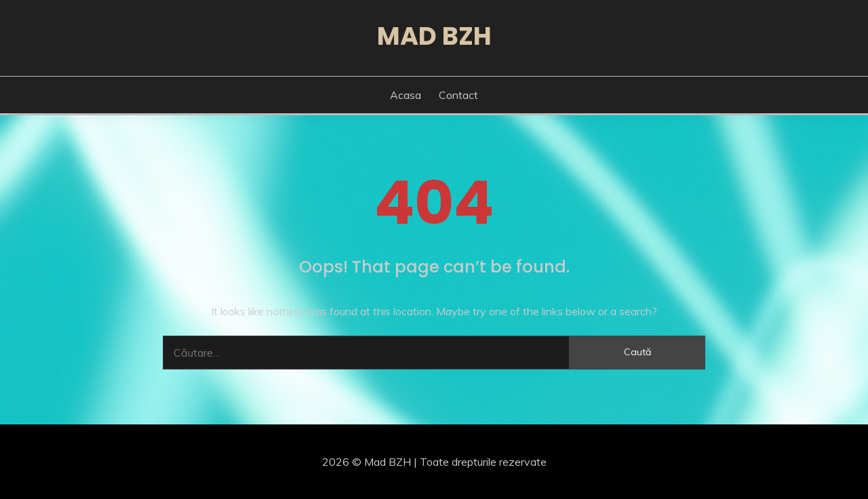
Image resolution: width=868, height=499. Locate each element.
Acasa (406, 95)
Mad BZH (434, 36)
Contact (458, 95)
